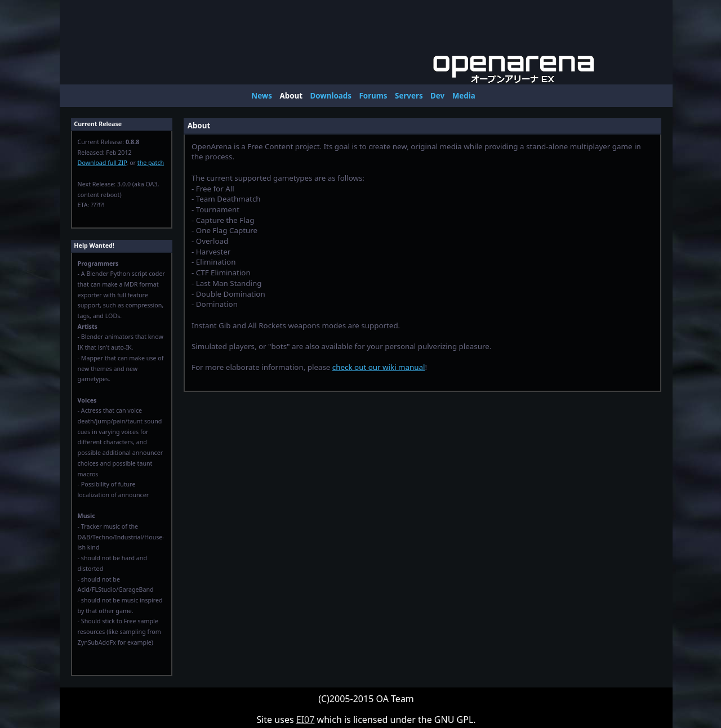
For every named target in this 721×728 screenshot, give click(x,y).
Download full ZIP (102, 163)
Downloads (331, 96)
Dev (437, 96)
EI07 (306, 720)
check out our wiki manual (379, 367)
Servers (409, 96)
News (262, 96)
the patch (151, 163)
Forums (373, 96)
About (291, 96)
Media (464, 96)
